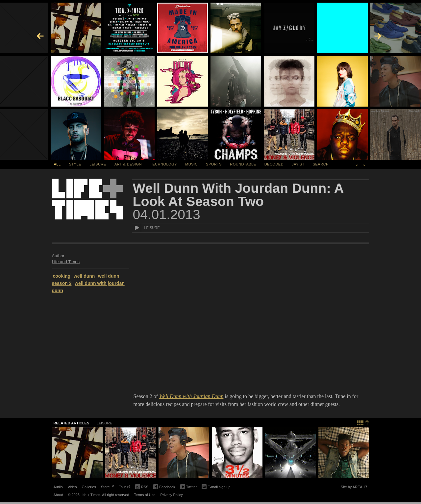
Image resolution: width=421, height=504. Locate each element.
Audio (58, 487)
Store (107, 488)
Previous (357, 164)
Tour (124, 488)
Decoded (274, 164)
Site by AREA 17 (354, 488)
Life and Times (66, 262)
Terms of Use (145, 495)
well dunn (84, 276)
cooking (62, 276)
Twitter (188, 487)
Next (364, 164)
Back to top (363, 422)
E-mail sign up (216, 486)
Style (75, 164)
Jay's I (298, 164)
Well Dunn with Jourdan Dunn (191, 396)
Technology (163, 164)
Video (72, 487)
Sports (214, 164)
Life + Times (87, 199)
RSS (142, 486)
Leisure (98, 164)
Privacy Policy (171, 495)
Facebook (164, 487)
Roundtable (243, 164)
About (58, 495)
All (57, 164)
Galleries (89, 487)
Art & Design (128, 164)
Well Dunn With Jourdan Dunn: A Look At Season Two (238, 195)
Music (191, 164)
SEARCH (321, 164)
